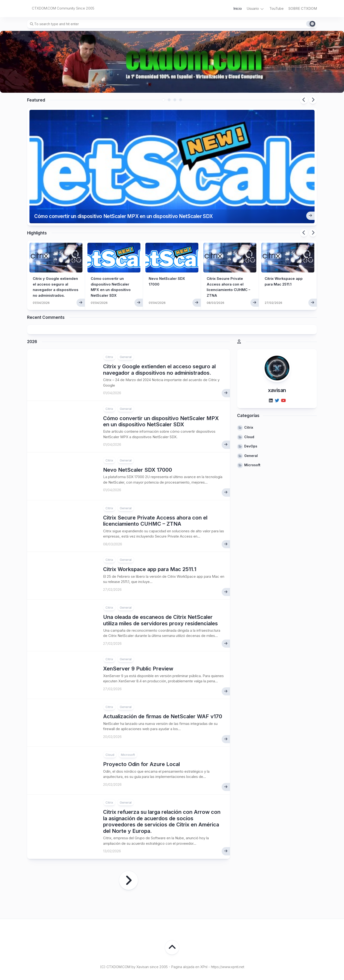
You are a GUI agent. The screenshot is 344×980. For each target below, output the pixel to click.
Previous (304, 100)
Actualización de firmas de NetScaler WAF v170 (163, 692)
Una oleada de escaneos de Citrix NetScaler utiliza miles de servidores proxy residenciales (160, 596)
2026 (32, 317)
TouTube (277, 8)
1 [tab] (163, 100)
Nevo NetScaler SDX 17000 (138, 446)
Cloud (110, 731)
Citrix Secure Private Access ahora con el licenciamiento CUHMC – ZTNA (155, 496)
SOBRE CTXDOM (303, 8)
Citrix (109, 333)
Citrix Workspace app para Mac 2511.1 (150, 545)
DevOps (251, 422)
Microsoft (128, 731)
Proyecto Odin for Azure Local (141, 740)
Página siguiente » (129, 856)
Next (313, 100)
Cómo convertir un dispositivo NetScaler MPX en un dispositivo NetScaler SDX (138, 191)
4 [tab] (181, 100)
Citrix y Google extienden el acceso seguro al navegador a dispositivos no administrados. (54, 265)
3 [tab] (175, 100)
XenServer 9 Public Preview (138, 645)
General (126, 333)
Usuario (253, 8)
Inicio (238, 8)
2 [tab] (169, 100)
